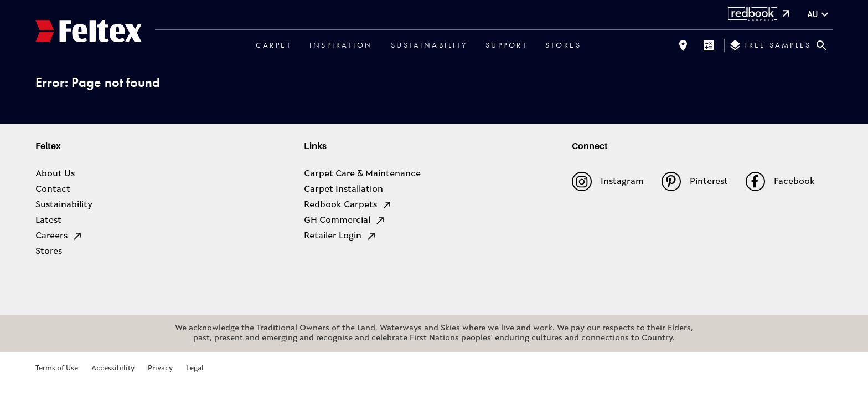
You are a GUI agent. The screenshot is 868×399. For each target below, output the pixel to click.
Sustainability (429, 45)
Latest (48, 221)
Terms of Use (57, 368)
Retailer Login (340, 236)
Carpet (274, 45)
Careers (59, 236)
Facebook (780, 181)
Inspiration (341, 45)
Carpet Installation (343, 190)
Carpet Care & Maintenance (362, 174)
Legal (195, 368)
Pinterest (695, 181)
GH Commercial (345, 221)
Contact (53, 190)
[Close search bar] (821, 45)
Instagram (608, 181)
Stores (563, 45)
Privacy (160, 368)
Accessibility (113, 368)
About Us (55, 174)
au (819, 15)
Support (507, 45)
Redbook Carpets (348, 205)
